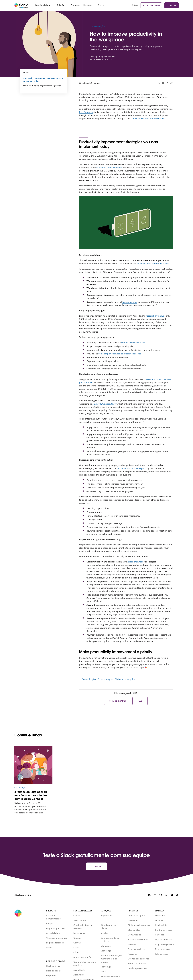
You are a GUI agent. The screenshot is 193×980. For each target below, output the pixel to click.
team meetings (130, 302)
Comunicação (89, 679)
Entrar (135, 5)
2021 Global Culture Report (132, 468)
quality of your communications (153, 264)
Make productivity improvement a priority (42, 86)
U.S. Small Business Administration (148, 118)
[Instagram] (155, 895)
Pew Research (86, 112)
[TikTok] (177, 895)
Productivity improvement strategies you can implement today (43, 80)
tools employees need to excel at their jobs (120, 354)
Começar (172, 5)
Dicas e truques (106, 679)
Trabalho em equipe (125, 679)
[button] (23, 895)
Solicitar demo (151, 5)
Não (140, 701)
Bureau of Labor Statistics (109, 168)
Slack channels (135, 562)
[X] (166, 895)
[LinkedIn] (149, 895)
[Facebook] (161, 895)
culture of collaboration (133, 343)
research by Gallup (155, 316)
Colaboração (97, 27)
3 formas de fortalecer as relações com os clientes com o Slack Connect (31, 795)
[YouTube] (172, 895)
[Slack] (21, 5)
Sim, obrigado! (118, 701)
